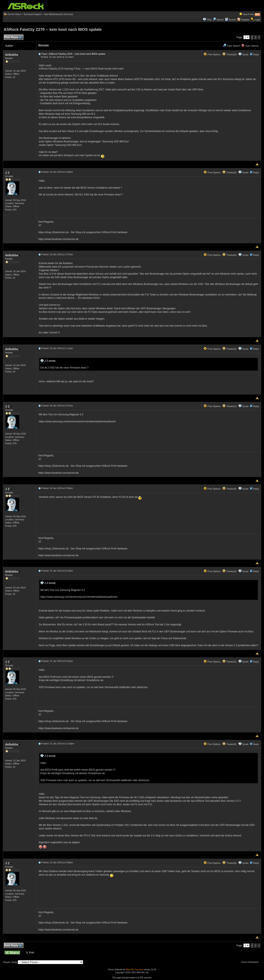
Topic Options (250, 46)
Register (245, 20)
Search (220, 20)
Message (44, 45)
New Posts (249, 14)
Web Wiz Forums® (134, 970)
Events (230, 20)
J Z (9, 173)
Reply (256, 54)
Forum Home (14, 14)
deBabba (13, 55)
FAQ (209, 20)
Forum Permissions (251, 962)
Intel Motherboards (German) (59, 14)
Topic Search (231, 46)
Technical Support (32, 14)
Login (258, 20)
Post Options (212, 54)
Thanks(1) (229, 406)
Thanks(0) (229, 54)
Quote (245, 54)
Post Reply (13, 37)
